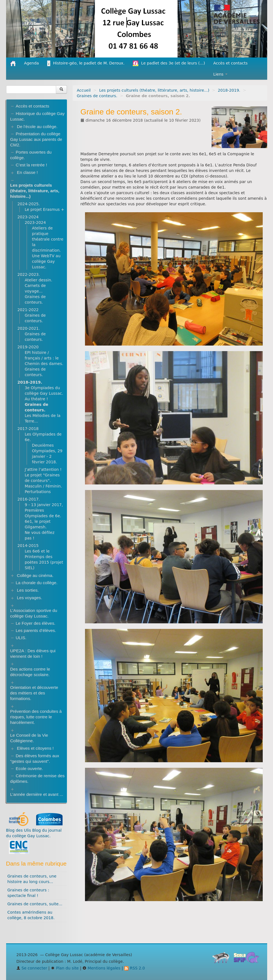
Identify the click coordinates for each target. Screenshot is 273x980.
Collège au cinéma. (35, 575)
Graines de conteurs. (97, 96)
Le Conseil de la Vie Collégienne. (29, 738)
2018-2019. (229, 90)
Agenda (32, 63)
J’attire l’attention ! (43, 469)
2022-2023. (29, 274)
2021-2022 (28, 310)
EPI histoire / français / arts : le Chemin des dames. (44, 358)
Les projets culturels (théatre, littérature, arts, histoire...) (154, 90)
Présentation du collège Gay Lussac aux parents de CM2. (36, 139)
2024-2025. (29, 204)
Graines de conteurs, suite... (35, 904)
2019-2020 (28, 347)
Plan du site (65, 968)
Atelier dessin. (38, 280)
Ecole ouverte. (29, 768)
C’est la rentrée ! (32, 165)
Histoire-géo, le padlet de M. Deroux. (86, 63)
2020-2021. (29, 328)
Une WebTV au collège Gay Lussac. (46, 261)
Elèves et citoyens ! (35, 748)
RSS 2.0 (135, 968)
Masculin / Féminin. (43, 486)
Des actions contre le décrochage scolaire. (30, 672)
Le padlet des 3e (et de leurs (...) (169, 63)
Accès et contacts (230, 63)
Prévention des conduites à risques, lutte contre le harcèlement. (36, 717)
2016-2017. (29, 499)
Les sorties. (28, 590)
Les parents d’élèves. (36, 630)
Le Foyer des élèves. (36, 623)
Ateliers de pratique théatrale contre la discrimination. (48, 239)
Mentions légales (101, 968)
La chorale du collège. (37, 583)
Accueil (84, 90)
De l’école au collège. (37, 127)
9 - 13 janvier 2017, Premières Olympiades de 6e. (44, 510)
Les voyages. (30, 598)
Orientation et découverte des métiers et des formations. (34, 693)
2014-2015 (28, 546)
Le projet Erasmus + (44, 209)
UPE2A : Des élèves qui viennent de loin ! (33, 653)
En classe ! (27, 172)
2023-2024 (28, 217)
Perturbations (38, 492)
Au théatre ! (36, 399)
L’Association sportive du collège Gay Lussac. (34, 613)
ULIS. (21, 638)
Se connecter (32, 968)
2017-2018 (28, 429)
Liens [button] (220, 74)
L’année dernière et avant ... (37, 794)
